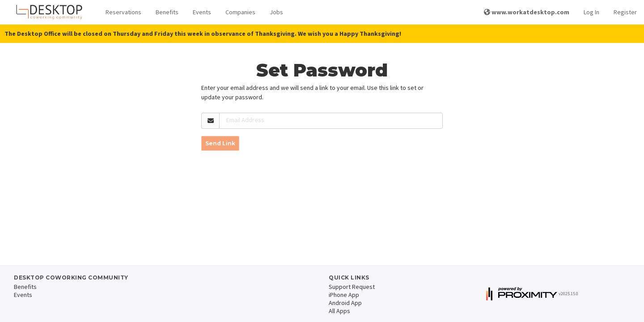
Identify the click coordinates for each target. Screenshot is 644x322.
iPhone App (344, 295)
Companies (240, 12)
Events (202, 12)
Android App (345, 303)
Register (625, 12)
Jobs (276, 12)
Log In (591, 12)
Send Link (220, 143)
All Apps (339, 311)
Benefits (167, 12)
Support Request (352, 287)
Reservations (123, 12)
